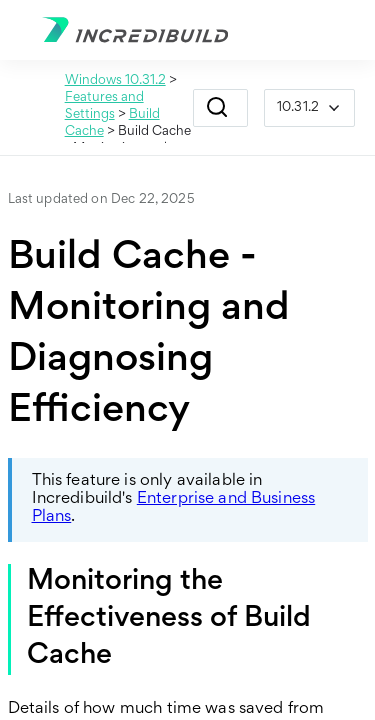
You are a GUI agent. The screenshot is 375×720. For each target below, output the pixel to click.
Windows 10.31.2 (115, 81)
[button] (217, 108)
